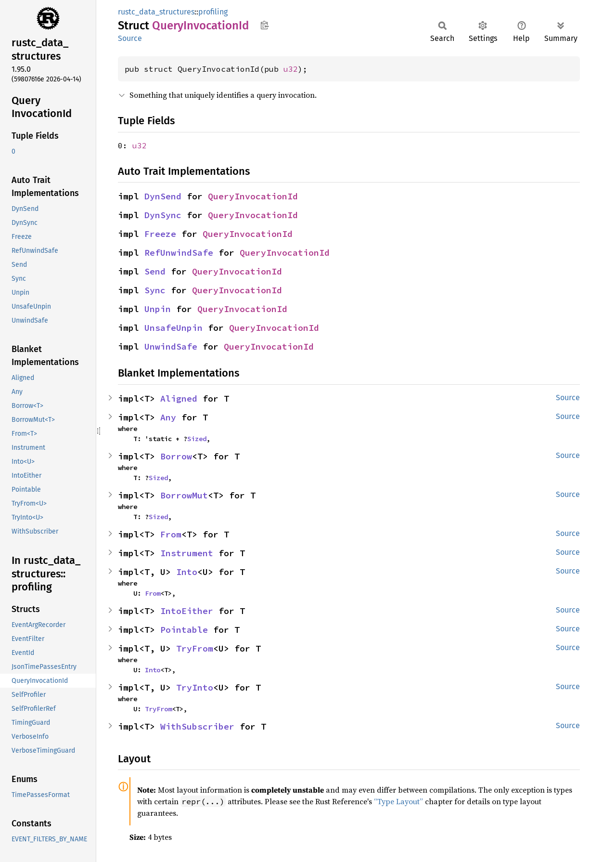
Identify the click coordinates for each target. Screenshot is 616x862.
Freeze (160, 234)
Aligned (179, 398)
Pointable (184, 630)
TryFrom (195, 648)
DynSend (163, 196)
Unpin (158, 309)
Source (130, 38)
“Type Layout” (398, 801)
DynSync (163, 215)
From (171, 534)
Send (155, 271)
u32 (291, 69)
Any (168, 417)
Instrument (187, 553)
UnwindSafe (171, 346)
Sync (155, 290)
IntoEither (187, 611)
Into (187, 572)
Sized (197, 439)
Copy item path (264, 25)
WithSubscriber (197, 726)
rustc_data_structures (156, 12)
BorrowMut (184, 495)
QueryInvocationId (253, 196)
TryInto (195, 687)
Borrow (176, 456)
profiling (213, 12)
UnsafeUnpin (173, 328)
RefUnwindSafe (179, 253)
